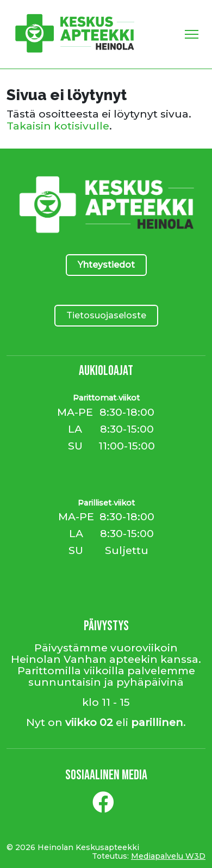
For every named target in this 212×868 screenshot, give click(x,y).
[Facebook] (103, 807)
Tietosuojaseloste (106, 315)
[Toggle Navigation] (192, 34)
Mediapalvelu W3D (168, 856)
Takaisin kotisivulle (58, 126)
